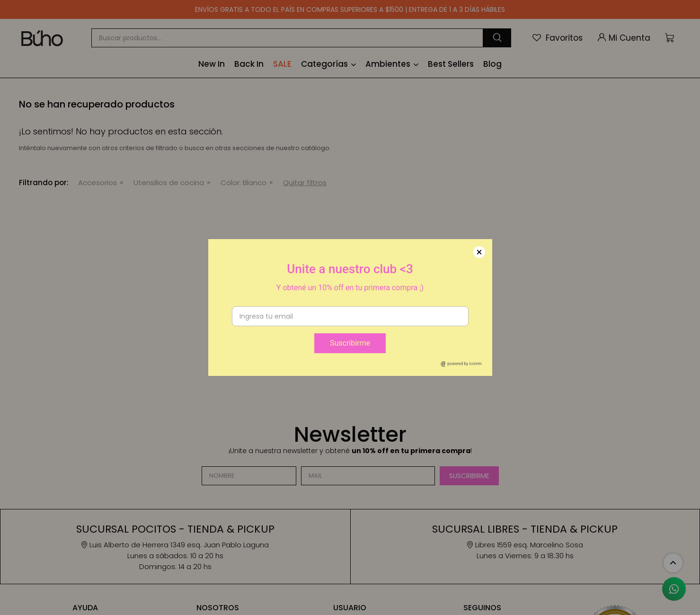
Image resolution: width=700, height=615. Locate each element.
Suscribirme (350, 343)
